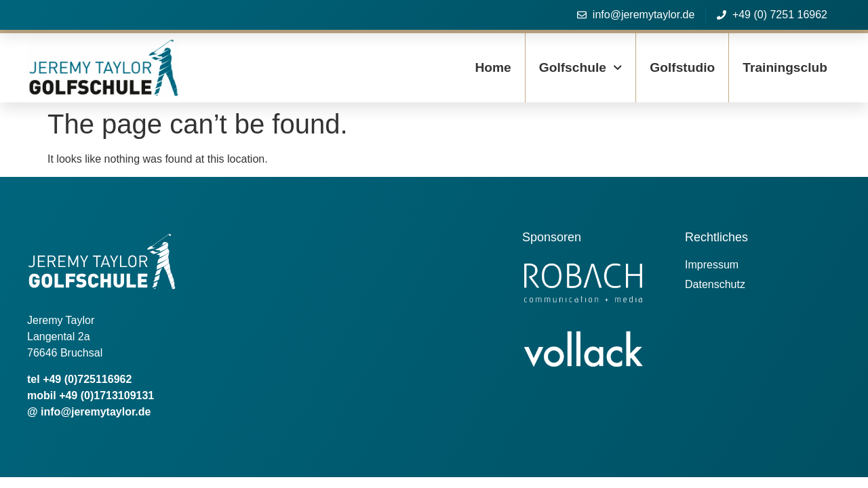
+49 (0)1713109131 (106, 395)
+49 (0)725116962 (87, 379)
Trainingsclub (785, 67)
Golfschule (581, 67)
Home (493, 67)
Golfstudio (682, 67)
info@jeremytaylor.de (96, 412)
